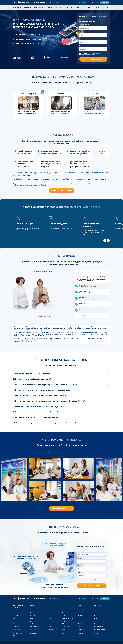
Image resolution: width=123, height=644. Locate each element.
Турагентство (66, 627)
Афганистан (33, 616)
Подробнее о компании (61, 509)
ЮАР (47, 606)
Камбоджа (81, 610)
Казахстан (49, 624)
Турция (96, 613)
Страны (15, 627)
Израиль (32, 618)
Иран (80, 606)
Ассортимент (33, 629)
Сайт (80, 627)
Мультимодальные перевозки (51, 630)
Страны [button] (49, 7)
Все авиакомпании (35, 627)
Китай (15, 621)
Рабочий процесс (49, 452)
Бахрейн (64, 610)
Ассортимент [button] (59, 7)
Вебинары (65, 629)
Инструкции (33, 634)
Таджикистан (50, 621)
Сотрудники (63, 452)
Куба (80, 618)
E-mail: (81, 39)
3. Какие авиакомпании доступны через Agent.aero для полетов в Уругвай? (45, 384)
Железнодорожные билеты (19, 634)
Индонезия (33, 610)
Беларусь (97, 621)
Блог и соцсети (99, 627)
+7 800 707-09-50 (93, 2)
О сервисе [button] (70, 7)
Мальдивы (33, 613)
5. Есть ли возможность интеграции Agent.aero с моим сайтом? (40, 395)
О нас (98, 7)
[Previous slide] (105, 240)
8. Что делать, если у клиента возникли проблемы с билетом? (39, 412)
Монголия (49, 616)
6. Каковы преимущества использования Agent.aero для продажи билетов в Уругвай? (49, 401)
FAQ (83, 7)
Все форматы (98, 624)
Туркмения (33, 621)
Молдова (65, 621)
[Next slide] (108, 240)
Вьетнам (97, 616)
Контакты (106, 7)
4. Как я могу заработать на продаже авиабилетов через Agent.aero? (43, 390)
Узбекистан (65, 624)
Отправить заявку (93, 59)
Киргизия (81, 621)
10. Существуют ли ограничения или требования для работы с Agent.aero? (45, 423)
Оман (15, 618)
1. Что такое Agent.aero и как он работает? (32, 373)
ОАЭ (63, 606)
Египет (15, 610)
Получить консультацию (62, 190)
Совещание (76, 452)
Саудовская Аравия (84, 613)
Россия (96, 618)
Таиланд (81, 616)
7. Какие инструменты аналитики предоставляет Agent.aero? (39, 406)
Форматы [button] (27, 7)
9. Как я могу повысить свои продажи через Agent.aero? (37, 417)
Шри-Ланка (17, 616)
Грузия (64, 616)
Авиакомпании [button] (39, 7)
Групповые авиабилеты (101, 629)
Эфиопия (97, 606)
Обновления (82, 629)
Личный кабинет (105, 3)
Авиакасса (49, 627)
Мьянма (32, 606)
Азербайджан (33, 624)
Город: (81, 46)
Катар (96, 610)
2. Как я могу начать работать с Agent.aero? (32, 379)
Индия (64, 613)
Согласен (91, 54)
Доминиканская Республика (18, 606)
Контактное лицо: (84, 25)
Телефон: (82, 32)
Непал (47, 613)
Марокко (48, 618)
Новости (90, 7)
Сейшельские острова (68, 618)
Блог (78, 7)
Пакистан (48, 610)
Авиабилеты (17, 7)
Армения (16, 624)
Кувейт (15, 613)
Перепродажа (17, 629)
